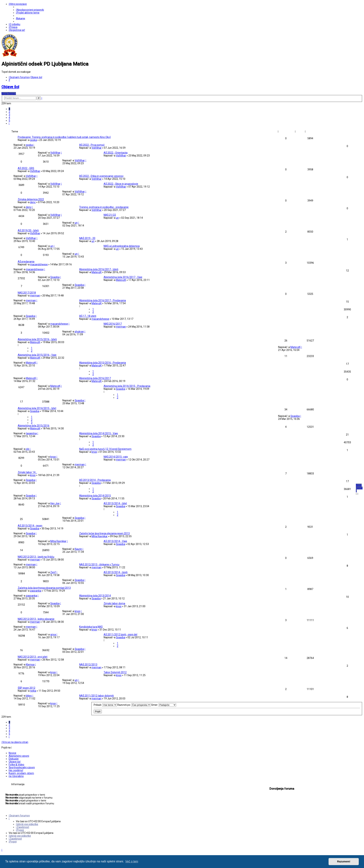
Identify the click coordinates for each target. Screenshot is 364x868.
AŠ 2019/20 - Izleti (28, 230)
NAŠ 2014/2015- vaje (116, 457)
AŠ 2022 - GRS (26, 168)
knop (94, 452)
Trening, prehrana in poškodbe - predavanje (104, 207)
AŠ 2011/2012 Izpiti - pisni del (120, 634)
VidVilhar (97, 148)
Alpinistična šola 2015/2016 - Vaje (37, 355)
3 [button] (9, 115)
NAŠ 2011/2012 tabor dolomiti (96, 696)
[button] (9, 123)
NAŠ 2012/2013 (88, 665)
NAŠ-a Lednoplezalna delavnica (122, 246)
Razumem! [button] (344, 861)
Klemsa (30, 665)
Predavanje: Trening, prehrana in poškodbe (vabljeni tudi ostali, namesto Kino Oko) (64, 137)
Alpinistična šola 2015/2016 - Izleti (37, 339)
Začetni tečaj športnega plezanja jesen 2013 (104, 533)
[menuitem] (30, 10)
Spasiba (55, 277)
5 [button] (9, 120)
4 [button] (9, 118)
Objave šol (10, 87)
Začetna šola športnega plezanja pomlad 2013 (44, 588)
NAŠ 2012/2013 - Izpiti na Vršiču (36, 557)
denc (33, 202)
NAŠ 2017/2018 (27, 293)
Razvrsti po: (134, 705)
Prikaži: (105, 705)
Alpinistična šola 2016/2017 (95, 378)
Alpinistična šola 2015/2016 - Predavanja (103, 363)
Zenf (53, 572)
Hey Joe (55, 503)
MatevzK (97, 272)
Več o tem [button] (132, 861)
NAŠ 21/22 (110, 215)
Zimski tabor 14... (27, 472)
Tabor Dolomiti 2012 (115, 672)
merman (35, 296)
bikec (29, 696)
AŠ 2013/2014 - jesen (30, 526)
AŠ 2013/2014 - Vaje (115, 541)
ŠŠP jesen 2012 (26, 688)
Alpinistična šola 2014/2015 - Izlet (37, 408)
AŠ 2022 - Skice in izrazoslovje (121, 184)
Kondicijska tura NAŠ (91, 627)
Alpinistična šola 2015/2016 (34, 426)
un (117, 218)
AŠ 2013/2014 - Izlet (115, 503)
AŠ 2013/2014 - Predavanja (95, 480)
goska (33, 140)
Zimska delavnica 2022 (31, 199)
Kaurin (78, 549)
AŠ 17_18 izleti (88, 316)
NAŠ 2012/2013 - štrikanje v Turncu (99, 564)
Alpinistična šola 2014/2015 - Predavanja (127, 386)
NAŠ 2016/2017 (113, 324)
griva (53, 634)
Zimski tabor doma (114, 603)
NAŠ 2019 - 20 (87, 238)
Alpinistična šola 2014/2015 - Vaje (99, 433)
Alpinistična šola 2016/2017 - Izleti (99, 269)
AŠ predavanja (26, 262)
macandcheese (39, 264)
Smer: (164, 705)
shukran (79, 332)
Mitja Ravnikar (100, 536)
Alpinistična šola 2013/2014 (95, 596)
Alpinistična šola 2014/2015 (95, 496)
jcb (27, 449)
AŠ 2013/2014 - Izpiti (116, 572)
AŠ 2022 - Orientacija (116, 153)
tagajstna (31, 433)
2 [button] (9, 112)
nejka (33, 691)
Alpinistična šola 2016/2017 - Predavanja (103, 300)
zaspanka (36, 591)
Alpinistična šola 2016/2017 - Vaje (123, 277)
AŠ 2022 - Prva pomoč (92, 145)
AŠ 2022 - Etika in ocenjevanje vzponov (101, 176)
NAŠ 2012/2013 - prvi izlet (33, 657)
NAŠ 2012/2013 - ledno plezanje (36, 619)
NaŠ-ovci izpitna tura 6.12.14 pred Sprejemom (105, 449)
